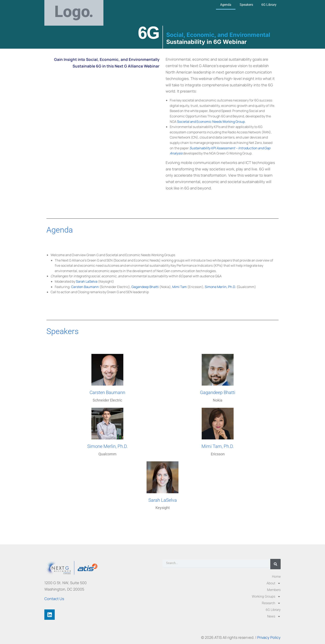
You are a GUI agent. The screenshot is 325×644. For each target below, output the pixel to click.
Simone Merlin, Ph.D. (220, 287)
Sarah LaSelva (87, 281)
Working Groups (266, 597)
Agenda (226, 5)
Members (274, 590)
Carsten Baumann (85, 287)
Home (276, 577)
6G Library (269, 5)
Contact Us (54, 599)
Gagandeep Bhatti (145, 287)
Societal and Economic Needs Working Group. (211, 122)
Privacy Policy (269, 637)
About (274, 583)
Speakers (246, 5)
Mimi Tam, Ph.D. (218, 446)
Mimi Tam (179, 287)
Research (271, 603)
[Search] (275, 564)
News (274, 616)
